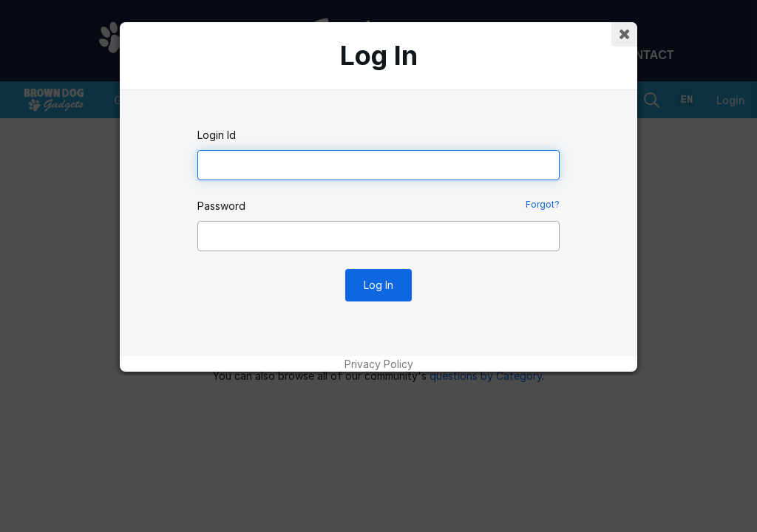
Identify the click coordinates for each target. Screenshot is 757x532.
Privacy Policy (379, 364)
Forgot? (543, 204)
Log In (378, 285)
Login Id (217, 135)
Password (221, 206)
